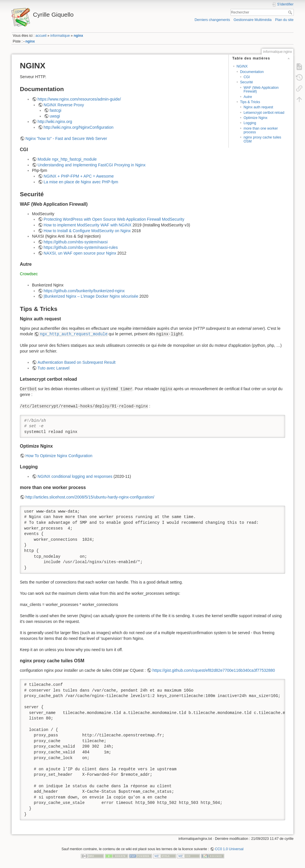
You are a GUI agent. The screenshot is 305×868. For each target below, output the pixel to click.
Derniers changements (212, 20)
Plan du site (284, 20)
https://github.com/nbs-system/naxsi (76, 242)
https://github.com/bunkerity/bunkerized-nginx (84, 291)
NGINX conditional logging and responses (75, 476)
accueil (41, 36)
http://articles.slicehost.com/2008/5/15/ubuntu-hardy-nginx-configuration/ (90, 497)
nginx (78, 36)
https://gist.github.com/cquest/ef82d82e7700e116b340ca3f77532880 (214, 670)
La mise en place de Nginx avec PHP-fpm (81, 182)
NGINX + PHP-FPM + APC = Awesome (79, 176)
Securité (246, 82)
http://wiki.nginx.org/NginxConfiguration (79, 127)
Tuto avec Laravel (54, 368)
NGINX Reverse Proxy (64, 105)
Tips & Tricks (250, 102)
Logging (250, 123)
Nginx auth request (258, 107)
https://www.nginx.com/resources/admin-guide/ (79, 99)
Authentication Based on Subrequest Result (77, 362)
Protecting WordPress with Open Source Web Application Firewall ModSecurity (114, 219)
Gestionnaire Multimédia (253, 20)
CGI (247, 77)
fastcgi (56, 110)
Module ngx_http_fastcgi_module (67, 159)
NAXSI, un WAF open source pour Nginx (80, 253)
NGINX (242, 66)
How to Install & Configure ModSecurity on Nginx (87, 231)
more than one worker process (261, 130)
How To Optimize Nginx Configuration (59, 456)
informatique (60, 36)
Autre (248, 97)
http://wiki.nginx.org (55, 122)
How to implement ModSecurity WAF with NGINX (88, 225)
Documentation (252, 72)
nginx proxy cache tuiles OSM (262, 139)
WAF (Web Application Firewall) (261, 90)
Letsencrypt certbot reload (264, 113)
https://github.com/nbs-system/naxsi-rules (81, 247)
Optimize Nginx (255, 118)
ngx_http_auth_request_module (74, 334)
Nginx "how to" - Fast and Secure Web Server (66, 138)
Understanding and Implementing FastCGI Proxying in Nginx (92, 165)
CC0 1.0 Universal (229, 849)
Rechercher (291, 12)
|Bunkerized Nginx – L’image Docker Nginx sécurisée (91, 296)
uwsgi (55, 116)
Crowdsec (29, 274)
